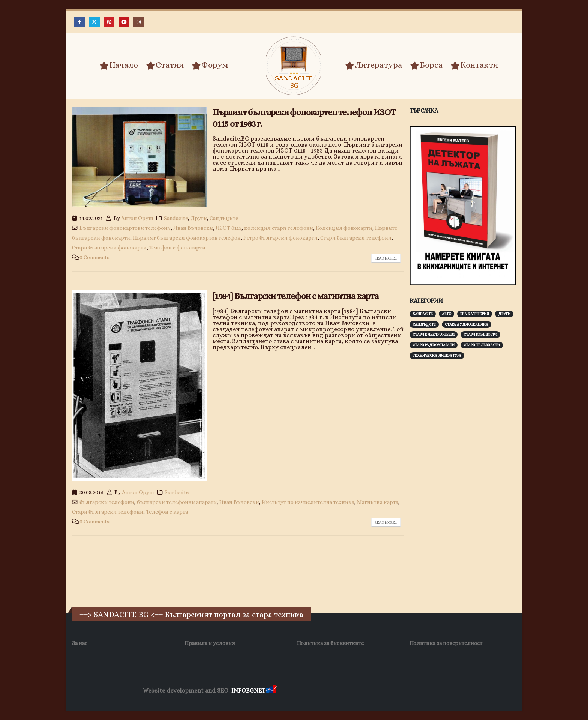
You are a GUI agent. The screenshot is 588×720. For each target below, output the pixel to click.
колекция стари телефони (279, 228)
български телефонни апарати (177, 502)
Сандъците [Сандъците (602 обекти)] (424, 324)
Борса (426, 65)
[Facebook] (79, 22)
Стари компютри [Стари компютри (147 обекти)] (480, 334)
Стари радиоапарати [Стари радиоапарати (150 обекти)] (433, 345)
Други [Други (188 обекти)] (504, 314)
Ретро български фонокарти (280, 238)
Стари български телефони (356, 238)
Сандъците (224, 218)
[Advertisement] (466, 482)
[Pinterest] (109, 22)
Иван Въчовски (193, 228)
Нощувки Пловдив (418, 691)
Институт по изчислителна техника (308, 502)
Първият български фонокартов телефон (187, 238)
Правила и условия (210, 643)
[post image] (139, 157)
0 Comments (94, 257)
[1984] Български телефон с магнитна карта (296, 296)
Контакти (474, 65)
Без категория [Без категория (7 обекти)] (475, 314)
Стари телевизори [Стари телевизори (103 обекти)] (482, 345)
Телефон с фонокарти (177, 247)
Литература (373, 65)
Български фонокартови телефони (125, 228)
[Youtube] (124, 22)
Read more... (386, 258)
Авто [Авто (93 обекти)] (446, 314)
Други (199, 218)
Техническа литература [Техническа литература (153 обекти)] (437, 355)
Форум (210, 65)
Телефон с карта (167, 512)
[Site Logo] (294, 66)
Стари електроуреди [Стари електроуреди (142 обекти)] (433, 334)
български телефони (107, 502)
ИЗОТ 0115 (229, 228)
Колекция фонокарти (344, 228)
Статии (165, 65)
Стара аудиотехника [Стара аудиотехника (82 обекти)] (466, 324)
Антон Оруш (137, 218)
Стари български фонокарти (109, 247)
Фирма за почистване (363, 691)
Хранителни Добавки (305, 691)
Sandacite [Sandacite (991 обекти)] (423, 314)
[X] (94, 22)
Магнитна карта (378, 502)
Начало (119, 65)
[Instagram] (139, 22)
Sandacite (176, 218)
